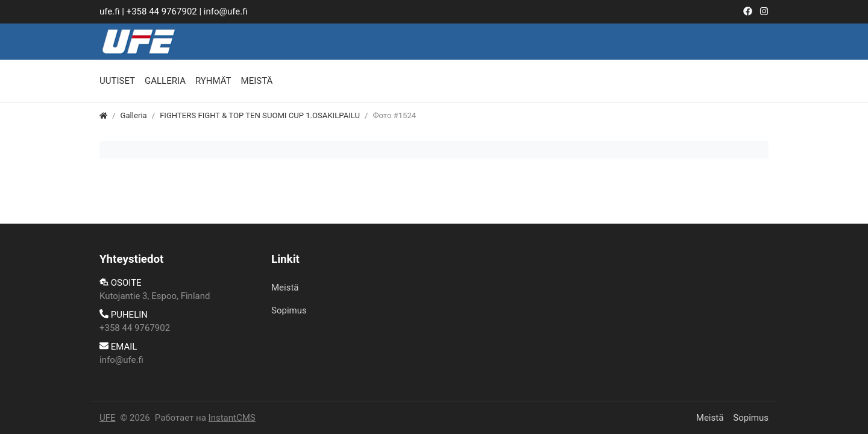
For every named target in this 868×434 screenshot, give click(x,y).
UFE (108, 418)
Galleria (165, 81)
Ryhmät (213, 81)
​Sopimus (289, 310)
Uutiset (117, 81)
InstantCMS (232, 418)
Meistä (257, 81)
